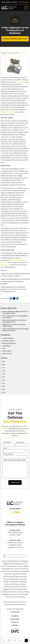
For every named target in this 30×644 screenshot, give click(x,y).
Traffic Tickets (7, 351)
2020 (3, 380)
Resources (15, 622)
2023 (3, 371)
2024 (3, 368)
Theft (4, 349)
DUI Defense (6, 346)
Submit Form (15, 483)
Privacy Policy (15, 619)
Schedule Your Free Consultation (15, 39)
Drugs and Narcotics (9, 343)
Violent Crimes (7, 354)
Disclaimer (15, 616)
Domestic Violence (8, 341)
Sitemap (15, 625)
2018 (3, 386)
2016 (3, 393)
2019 (3, 383)
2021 (3, 377)
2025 (3, 365)
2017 (3, 389)
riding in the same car (8, 112)
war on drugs (21, 82)
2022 (3, 374)
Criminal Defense (8, 338)
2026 (3, 362)
